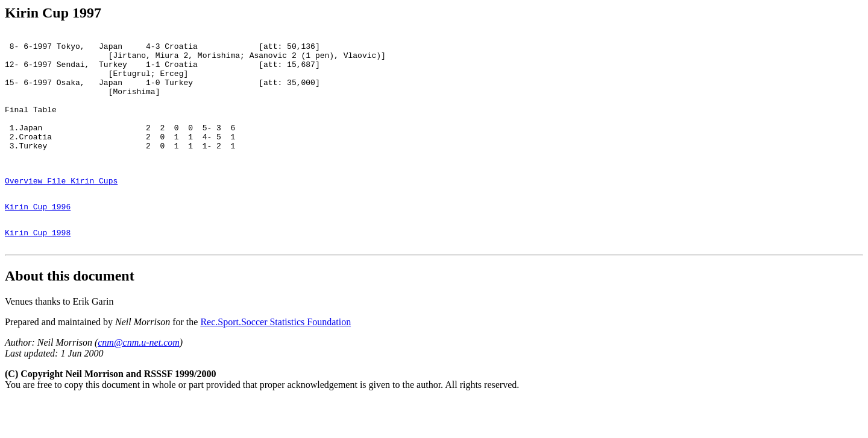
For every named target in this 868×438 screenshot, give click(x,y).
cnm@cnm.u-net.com (139, 380)
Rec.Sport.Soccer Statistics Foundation (275, 360)
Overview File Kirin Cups (61, 209)
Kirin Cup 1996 (38, 239)
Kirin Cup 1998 (38, 268)
